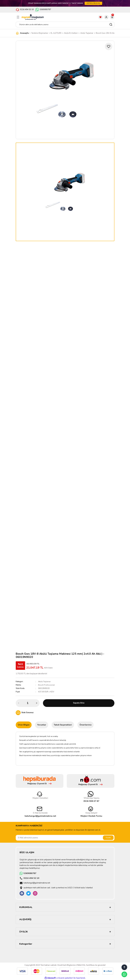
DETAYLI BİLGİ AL (93, 3)
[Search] (65, 24)
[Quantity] (28, 703)
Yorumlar (42, 725)
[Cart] (112, 17)
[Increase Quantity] (37, 703)
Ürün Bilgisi (24, 725)
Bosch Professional (46, 685)
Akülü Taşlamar (45, 682)
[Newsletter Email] (65, 838)
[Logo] (33, 17)
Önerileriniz (85, 725)
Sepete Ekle (79, 703)
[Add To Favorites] (109, 46)
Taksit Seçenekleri (63, 725)
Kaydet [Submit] (108, 838)
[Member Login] (106, 17)
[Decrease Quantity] (19, 703)
